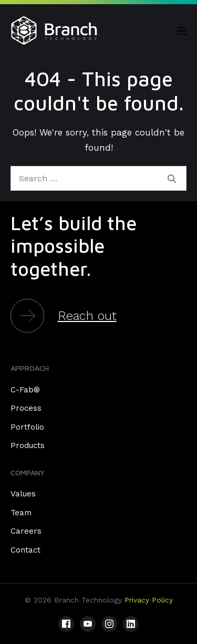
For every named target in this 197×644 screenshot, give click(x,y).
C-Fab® (25, 390)
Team (21, 513)
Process (26, 408)
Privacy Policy (149, 600)
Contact (25, 550)
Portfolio (27, 427)
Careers (26, 531)
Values (23, 494)
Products (28, 445)
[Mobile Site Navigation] (182, 31)
